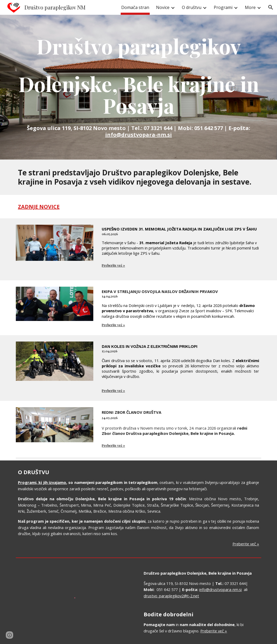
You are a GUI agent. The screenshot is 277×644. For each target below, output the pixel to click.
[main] (138, 87)
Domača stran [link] (135, 7)
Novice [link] (163, 7)
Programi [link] (223, 7)
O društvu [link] (192, 7)
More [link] (250, 7)
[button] (271, 7)
